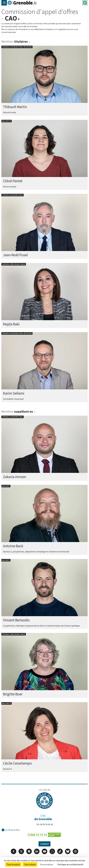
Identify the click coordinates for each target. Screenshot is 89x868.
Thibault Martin (15, 107)
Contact (44, 844)
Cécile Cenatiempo (17, 763)
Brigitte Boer (13, 694)
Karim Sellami (14, 393)
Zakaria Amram (15, 477)
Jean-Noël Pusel (15, 255)
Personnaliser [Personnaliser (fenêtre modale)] (47, 864)
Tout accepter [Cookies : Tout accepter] (13, 864)
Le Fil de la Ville (12, 830)
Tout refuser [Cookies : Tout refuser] (30, 864)
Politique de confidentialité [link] (70, 864)
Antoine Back (13, 546)
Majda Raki (11, 324)
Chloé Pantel (13, 181)
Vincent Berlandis (16, 620)
